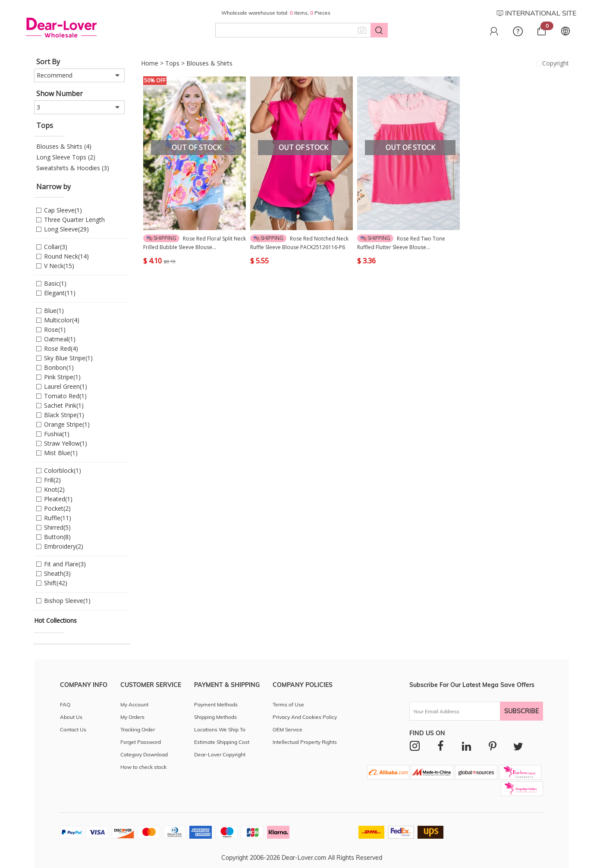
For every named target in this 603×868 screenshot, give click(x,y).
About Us (71, 717)
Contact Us (73, 729)
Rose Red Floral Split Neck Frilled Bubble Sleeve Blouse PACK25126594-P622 (195, 243)
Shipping (162, 238)
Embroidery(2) (64, 546)
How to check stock (143, 767)
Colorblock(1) (63, 470)
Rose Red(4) (61, 348)
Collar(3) (56, 247)
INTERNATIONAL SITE (536, 13)
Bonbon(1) (59, 367)
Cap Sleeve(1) (63, 210)
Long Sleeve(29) (66, 229)
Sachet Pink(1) (64, 405)
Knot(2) (54, 489)
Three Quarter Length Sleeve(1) (74, 220)
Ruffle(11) (58, 518)
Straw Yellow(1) (66, 443)
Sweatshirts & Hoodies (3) (73, 168)
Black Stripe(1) (64, 415)
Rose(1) (55, 329)
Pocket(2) (57, 508)
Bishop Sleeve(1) (67, 601)
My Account (134, 704)
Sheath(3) (57, 573)
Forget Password (141, 742)
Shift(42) (56, 583)
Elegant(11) (60, 293)
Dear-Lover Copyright (220, 754)
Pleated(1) (58, 499)
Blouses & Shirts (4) (64, 146)
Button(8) (57, 537)
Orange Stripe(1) (67, 424)
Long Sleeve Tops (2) (66, 157)
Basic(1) (55, 283)
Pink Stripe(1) (62, 377)
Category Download (144, 754)
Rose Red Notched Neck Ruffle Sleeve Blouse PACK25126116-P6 (299, 243)
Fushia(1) (57, 434)
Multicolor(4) (62, 320)
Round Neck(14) (66, 256)
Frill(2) (52, 480)
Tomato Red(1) (65, 396)
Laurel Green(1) (66, 386)
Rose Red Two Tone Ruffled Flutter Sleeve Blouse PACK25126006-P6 (401, 243)
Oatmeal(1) (60, 339)
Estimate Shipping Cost (222, 742)
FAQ (65, 704)
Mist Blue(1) (61, 453)
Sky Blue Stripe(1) (68, 358)
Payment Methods (216, 704)
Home (150, 63)
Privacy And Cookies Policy (305, 717)
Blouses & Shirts (209, 63)
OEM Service (287, 729)
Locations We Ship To (220, 729)
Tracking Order (138, 729)
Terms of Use (288, 704)
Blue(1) (54, 311)
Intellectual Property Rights (305, 742)
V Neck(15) (59, 266)
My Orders (132, 717)
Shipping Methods (215, 717)
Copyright (552, 63)
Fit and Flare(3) (65, 564)
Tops (172, 63)
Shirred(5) (57, 527)
